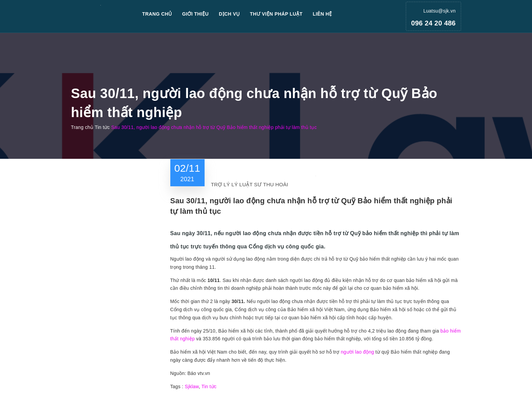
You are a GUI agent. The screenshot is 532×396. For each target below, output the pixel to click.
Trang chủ (157, 14)
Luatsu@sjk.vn (440, 11)
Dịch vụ (229, 14)
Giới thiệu (195, 14)
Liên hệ (322, 14)
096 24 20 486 (433, 23)
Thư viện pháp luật (276, 14)
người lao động (357, 352)
